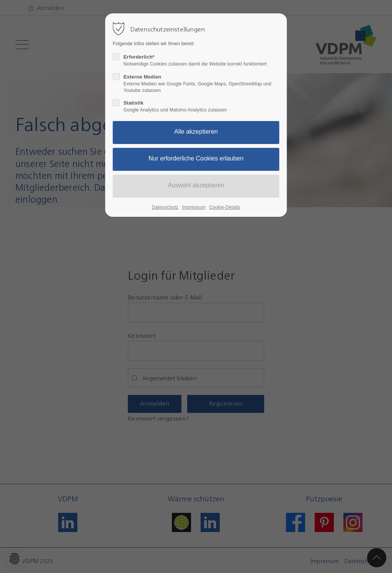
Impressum (194, 207)
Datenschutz (165, 207)
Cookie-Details (225, 207)
